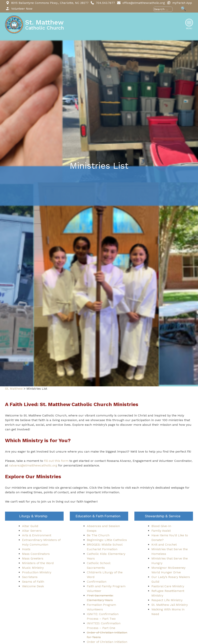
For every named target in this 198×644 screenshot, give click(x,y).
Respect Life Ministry (167, 600)
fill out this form (56, 461)
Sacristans (30, 577)
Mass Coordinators (36, 554)
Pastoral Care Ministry (168, 586)
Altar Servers (32, 531)
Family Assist (161, 531)
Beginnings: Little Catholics (107, 540)
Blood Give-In (161, 526)
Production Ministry (37, 572)
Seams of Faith (33, 582)
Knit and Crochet (164, 545)
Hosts (26, 549)
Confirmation (97, 582)
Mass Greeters (33, 558)
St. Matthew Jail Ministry (170, 605)
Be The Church (98, 535)
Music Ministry (33, 568)
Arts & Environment (37, 535)
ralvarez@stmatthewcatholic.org (33, 465)
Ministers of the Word (38, 563)
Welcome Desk (33, 586)
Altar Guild (30, 526)
